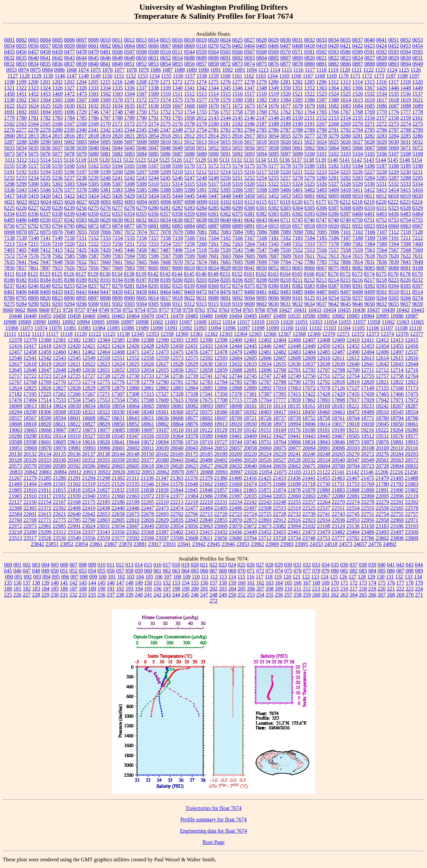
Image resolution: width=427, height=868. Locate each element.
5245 (165, 178)
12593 (221, 358)
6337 (45, 214)
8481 (262, 292)
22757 (412, 514)
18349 (147, 412)
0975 (35, 70)
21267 (15, 478)
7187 (346, 238)
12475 (177, 352)
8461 (153, 292)
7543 (238, 250)
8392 (370, 286)
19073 (89, 430)
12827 (59, 388)
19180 (309, 430)
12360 (182, 334)
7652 (81, 262)
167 (307, 583)
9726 (68, 310)
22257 (309, 502)
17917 (353, 400)
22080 (338, 496)
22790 (89, 520)
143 (83, 583)
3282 (370, 136)
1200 (33, 82)
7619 (382, 256)
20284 (397, 454)
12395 (191, 340)
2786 (274, 130)
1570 (117, 100)
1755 (201, 112)
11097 (243, 328)
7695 (238, 262)
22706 (191, 514)
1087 (167, 70)
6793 (45, 226)
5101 (322, 154)
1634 (117, 106)
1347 (250, 88)
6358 (177, 214)
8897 (93, 298)
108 (177, 577)
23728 (280, 538)
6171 (309, 202)
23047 (133, 526)
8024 (213, 268)
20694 (324, 466)
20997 (236, 472)
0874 (250, 64)
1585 (298, 100)
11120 (81, 334)
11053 (316, 322)
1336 (129, 88)
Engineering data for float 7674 (214, 831)
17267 (89, 394)
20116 (411, 448)
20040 (177, 448)
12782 (191, 382)
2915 (226, 136)
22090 (368, 496)
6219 (369, 202)
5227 (370, 172)
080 (335, 571)
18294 (15, 412)
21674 (250, 484)
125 (334, 577)
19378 (191, 436)
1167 (308, 76)
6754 (406, 220)
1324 (45, 88)
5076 (45, 154)
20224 (265, 454)
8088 (394, 268)
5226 (358, 172)
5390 (189, 190)
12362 (211, 334)
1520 (286, 94)
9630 (274, 304)
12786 (250, 382)
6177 (321, 202)
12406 (294, 340)
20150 (147, 454)
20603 (118, 466)
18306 (45, 412)
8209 (274, 280)
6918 (310, 226)
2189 (286, 124)
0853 (153, 64)
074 (279, 571)
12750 (309, 376)
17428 (324, 394)
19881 (397, 442)
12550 (103, 358)
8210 (286, 280)
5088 (189, 154)
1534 (382, 94)
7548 (274, 250)
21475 (368, 478)
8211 (297, 280)
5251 (238, 178)
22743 (338, 514)
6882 (165, 226)
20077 (294, 448)
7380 (346, 244)
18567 (30, 418)
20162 (162, 454)
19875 (368, 442)
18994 (294, 424)
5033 (9, 148)
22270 (338, 502)
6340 (81, 214)
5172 (213, 166)
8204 (213, 280)
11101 (301, 328)
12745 (250, 376)
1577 (201, 100)
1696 (69, 112)
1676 (274, 106)
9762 (212, 310)
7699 (262, 262)
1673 (250, 106)
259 (307, 595)
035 (335, 565)
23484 (353, 532)
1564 (45, 100)
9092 (238, 298)
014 (139, 565)
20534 (324, 460)
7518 (201, 250)
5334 (418, 184)
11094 (215, 328)
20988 (207, 472)
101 (112, 577)
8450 (117, 292)
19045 (382, 424)
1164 (272, 76)
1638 (153, 106)
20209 (236, 454)
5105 (370, 154)
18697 (221, 418)
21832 (118, 490)
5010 (165, 142)
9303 (129, 304)
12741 (206, 376)
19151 (265, 430)
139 (45, 583)
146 (111, 583)
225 (8, 595)
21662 (206, 484)
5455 (298, 196)
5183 (346, 166)
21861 (236, 490)
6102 (226, 202)
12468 (118, 352)
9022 (189, 298)
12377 (417, 334)
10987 (412, 316)
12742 (221, 376)
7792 (334, 262)
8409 (45, 292)
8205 (226, 280)
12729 (118, 376)
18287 (411, 406)
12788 (280, 382)
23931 (169, 544)
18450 (309, 412)
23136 (353, 526)
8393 (382, 286)
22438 (103, 508)
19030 (368, 424)
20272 (368, 454)
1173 (379, 76)
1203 (69, 82)
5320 (250, 184)
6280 (153, 208)
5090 (213, 154)
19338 (103, 436)
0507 (129, 52)
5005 (105, 142)
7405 (21, 250)
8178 (405, 274)
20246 (309, 454)
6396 (334, 214)
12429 (162, 346)
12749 (294, 376)
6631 (129, 220)
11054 (330, 322)
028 (270, 565)
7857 (21, 268)
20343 (74, 460)
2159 (406, 118)
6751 (370, 220)
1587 (322, 100)
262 (335, 595)
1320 (417, 82)
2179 (201, 124)
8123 (45, 274)
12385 (118, 340)
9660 (8, 310)
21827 (103, 490)
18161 (309, 406)
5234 (33, 178)
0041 (382, 40)
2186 (250, 124)
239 (129, 595)
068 (223, 571)
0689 (201, 58)
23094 (294, 526)
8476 (226, 292)
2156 (370, 118)
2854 (153, 136)
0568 (262, 52)
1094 (252, 70)
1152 (131, 76)
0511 (177, 52)
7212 (418, 238)
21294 (89, 478)
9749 (104, 310)
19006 (309, 424)
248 (213, 595)
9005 (141, 298)
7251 (129, 244)
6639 (213, 220)
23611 (206, 538)
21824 (89, 490)
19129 (221, 430)
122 (306, 577)
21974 (162, 496)
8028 (226, 268)
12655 (162, 370)
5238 (81, 178)
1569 (105, 100)
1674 (262, 106)
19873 (353, 442)
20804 (397, 466)
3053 (262, 136)
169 (326, 583)
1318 (405, 82)
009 (92, 565)
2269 (346, 124)
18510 (382, 412)
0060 (81, 46)
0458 (45, 52)
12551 (118, 358)
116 (250, 577)
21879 (309, 490)
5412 (370, 190)
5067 (370, 148)
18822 (74, 424)
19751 (265, 442)
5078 (69, 154)
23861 (96, 544)
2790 (322, 130)
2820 (117, 136)
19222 (382, 430)
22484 (206, 508)
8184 (45, 280)
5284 (370, 178)
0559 (201, 52)
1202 (57, 82)
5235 (45, 178)
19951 (16, 448)
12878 (103, 388)
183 (36, 589)
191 (111, 589)
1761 (274, 112)
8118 (21, 274)
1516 (238, 94)
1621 (418, 100)
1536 (406, 94)
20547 (353, 460)
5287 (394, 178)
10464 (133, 316)
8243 (21, 286)
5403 (322, 190)
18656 (162, 418)
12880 (133, 388)
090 (9, 577)
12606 (265, 358)
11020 (287, 322)
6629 (105, 220)
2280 (57, 130)
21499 (45, 484)
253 (251, 595)
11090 (157, 328)
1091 (216, 70)
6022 (22, 202)
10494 (236, 316)
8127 (81, 274)
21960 (118, 496)
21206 (382, 472)
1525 (346, 94)
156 (204, 583)
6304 (298, 208)
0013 (141, 40)
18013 (30, 406)
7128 (417, 232)
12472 (147, 352)
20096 (338, 448)
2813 (33, 136)
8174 (369, 274)
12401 (250, 340)
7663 (129, 262)
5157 (33, 166)
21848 (206, 490)
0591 (370, 52)
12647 (45, 370)
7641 (21, 262)
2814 (45, 136)
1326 (57, 88)
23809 (412, 538)
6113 (250, 202)
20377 (147, 460)
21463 (338, 478)
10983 (353, 316)
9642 (334, 304)
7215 (33, 244)
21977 (177, 496)
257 (288, 595)
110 (196, 577)
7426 (93, 250)
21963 (133, 496)
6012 (382, 196)
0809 (298, 58)
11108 (401, 328)
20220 (250, 454)
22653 (103, 514)
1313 (345, 82)
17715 (236, 400)
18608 (89, 418)
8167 (321, 274)
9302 (117, 304)
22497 (250, 508)
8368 (201, 286)
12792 (324, 382)
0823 (346, 58)
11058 (374, 322)
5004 (93, 142)
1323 (33, 88)
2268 (334, 124)
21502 (74, 484)
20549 (368, 460)
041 (391, 565)
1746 (93, 112)
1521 (298, 94)
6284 (201, 208)
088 (410, 571)
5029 (382, 142)
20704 (353, 466)
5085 (153, 154)
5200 (117, 172)
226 (17, 595)
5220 (286, 172)
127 (353, 577)
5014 (213, 142)
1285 (309, 82)
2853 (141, 136)
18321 (89, 412)
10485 (191, 316)
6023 (34, 202)
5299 (21, 184)
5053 (226, 148)
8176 (393, 274)
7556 (322, 250)
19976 (60, 448)
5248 (201, 178)
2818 (93, 136)
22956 (368, 520)
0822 (334, 58)
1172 (367, 76)
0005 (57, 40)
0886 (346, 64)
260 (316, 595)
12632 (236, 364)
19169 (280, 430)
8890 (69, 298)
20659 (280, 466)
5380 (93, 190)
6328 (406, 208)
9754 (140, 310)
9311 (177, 304)
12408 (324, 340)
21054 (266, 472)
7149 (57, 238)
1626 (57, 106)
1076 (107, 70)
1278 (249, 82)
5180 (310, 166)
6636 (177, 220)
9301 (105, 304)
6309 (358, 208)
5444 (177, 196)
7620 (394, 256)
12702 (309, 370)
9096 (274, 298)
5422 (69, 196)
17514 (45, 400)
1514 (213, 94)
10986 (397, 316)
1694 (45, 112)
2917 (250, 136)
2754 (201, 130)
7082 (214, 232)
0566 (238, 52)
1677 (286, 106)
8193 (105, 280)
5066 (358, 148)
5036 (45, 148)
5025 (334, 142)
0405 (262, 46)
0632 (9, 58)
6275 (93, 208)
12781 (177, 382)
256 (279, 595)
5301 (45, 184)
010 (101, 565)
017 (167, 565)
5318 (226, 184)
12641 (368, 364)
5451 (262, 196)
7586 (81, 256)
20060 (265, 448)
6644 (274, 220)
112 (214, 577)
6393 (310, 214)
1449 (418, 88)
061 (157, 571)
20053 (221, 448)
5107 (394, 154)
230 (55, 595)
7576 (33, 256)
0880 (310, 64)
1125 (404, 70)
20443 (177, 460)
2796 (382, 130)
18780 (382, 418)
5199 (105, 172)
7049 (70, 232)
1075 (95, 70)
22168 (74, 502)
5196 (69, 172)
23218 (15, 532)
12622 (89, 364)
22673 (133, 514)
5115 (57, 160)
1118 (321, 70)
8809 (33, 298)
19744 (236, 442)
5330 (370, 184)
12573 (177, 358)
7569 (418, 250)
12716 (412, 370)
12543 (59, 358)
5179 (298, 166)
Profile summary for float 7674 (213, 819)
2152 (322, 118)
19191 (324, 430)
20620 (177, 466)
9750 (116, 310)
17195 (30, 394)
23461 (294, 532)
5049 (177, 148)
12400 (236, 340)
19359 (162, 436)
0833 (21, 64)
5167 (153, 166)
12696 (265, 370)
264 (354, 595)
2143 (213, 118)
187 (73, 589)
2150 (298, 118)
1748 (117, 112)
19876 (382, 442)
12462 (89, 352)
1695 (57, 112)
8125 (57, 274)
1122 (368, 70)
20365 (133, 460)
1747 (105, 112)
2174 (153, 124)
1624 (33, 106)
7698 (250, 262)
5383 (117, 190)
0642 (57, 58)
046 (17, 571)
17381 (250, 394)
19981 (74, 448)
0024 (226, 40)
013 (129, 565)
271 (419, 595)
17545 (89, 400)
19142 (250, 430)
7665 (141, 262)
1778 (418, 112)
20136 (74, 454)
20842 (31, 472)
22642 (89, 514)
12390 (162, 340)
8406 (21, 292)
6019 (406, 196)
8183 (33, 280)
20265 (338, 454)
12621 (74, 364)
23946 (228, 544)
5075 (33, 154)
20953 (148, 472)
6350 (93, 214)
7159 (177, 238)
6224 (417, 202)
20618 (147, 466)
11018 (258, 322)
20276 (382, 454)
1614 (346, 100)
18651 (147, 418)
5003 (81, 142)
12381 (59, 340)
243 (167, 595)
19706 (177, 442)
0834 (33, 64)
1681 (322, 106)
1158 (202, 76)
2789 (310, 130)
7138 (9, 238)
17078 (324, 388)
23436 (236, 532)
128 (362, 577)
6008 (346, 196)
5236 (57, 178)
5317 (213, 184)
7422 (69, 250)
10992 (69, 322)
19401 (236, 436)
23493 (382, 532)
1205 (93, 82)
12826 (45, 388)
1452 (33, 94)
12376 (402, 334)
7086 (262, 232)
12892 (265, 388)
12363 (226, 334)
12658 (206, 370)
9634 (310, 304)
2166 (57, 124)
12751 (324, 376)
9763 (224, 310)
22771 (45, 520)
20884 (60, 472)
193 (129, 589)
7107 (382, 232)
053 (83, 571)
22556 (382, 508)
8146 (201, 274)
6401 (370, 214)
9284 (21, 304)
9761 (200, 310)
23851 (52, 544)
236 (101, 595)
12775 (103, 382)
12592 (206, 358)
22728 (280, 514)
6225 (9, 208)
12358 (167, 334)
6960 (394, 226)
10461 (103, 316)
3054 (274, 136)
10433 (315, 310)
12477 (206, 352)
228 (36, 595)
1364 (334, 88)
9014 (153, 298)
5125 (164, 160)
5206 (129, 172)
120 (287, 577)
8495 (334, 292)
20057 (236, 448)
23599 (177, 538)
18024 (60, 406)
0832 (9, 64)
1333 (93, 88)
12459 (45, 352)
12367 (285, 334)
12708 (338, 370)
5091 (226, 154)
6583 (81, 220)
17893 (324, 400)
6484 (418, 214)
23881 (140, 544)
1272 (177, 82)
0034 (334, 40)
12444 (236, 346)
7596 (153, 256)
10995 (98, 322)
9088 (213, 298)
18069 (162, 406)
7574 (21, 256)
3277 (310, 136)
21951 (103, 496)
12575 (191, 358)
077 (307, 571)
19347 (133, 436)
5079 (81, 154)
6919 (322, 226)
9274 (418, 298)
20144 (118, 454)
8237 (9, 286)
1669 (201, 106)
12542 (45, 358)
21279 (30, 478)
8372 (226, 286)
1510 (165, 94)
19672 (147, 442)
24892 (390, 544)
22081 (353, 496)
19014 (324, 424)
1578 (213, 100)
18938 (265, 424)
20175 (191, 454)
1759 (250, 112)
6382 (262, 214)
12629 (191, 364)
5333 (406, 184)
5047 (153, 148)
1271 (165, 82)
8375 (250, 286)
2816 (69, 136)
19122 (206, 430)
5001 (57, 142)
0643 (69, 58)
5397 (250, 190)
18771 (368, 418)
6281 (165, 208)
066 (204, 571)
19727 (221, 442)
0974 (23, 70)
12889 (250, 388)
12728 (103, 376)
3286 (418, 136)
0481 (105, 52)
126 (343, 577)
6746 (310, 220)
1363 (322, 88)
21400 (236, 478)
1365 (346, 88)
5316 (201, 184)
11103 (330, 328)
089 (419, 571)
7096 (334, 232)
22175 (89, 502)
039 (372, 565)
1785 (81, 118)
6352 (105, 214)
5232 (9, 178)
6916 (286, 226)
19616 (89, 442)
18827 (89, 424)
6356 (153, 214)
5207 (141, 172)
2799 (418, 130)
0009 (93, 40)
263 (344, 595)
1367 (370, 88)
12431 (191, 346)
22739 (309, 514)
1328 (81, 88)
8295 (153, 286)
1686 (382, 106)
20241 (294, 454)
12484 (309, 352)
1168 (320, 76)
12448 (294, 346)
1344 (213, 88)
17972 (412, 400)
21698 (294, 484)
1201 (45, 82)
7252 (141, 244)
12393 (177, 340)
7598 (177, 256)
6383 (274, 214)
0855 (177, 64)
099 (93, 577)
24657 (360, 544)
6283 (189, 208)
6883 (177, 226)
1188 (402, 76)
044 (419, 565)
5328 (346, 184)
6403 (382, 214)
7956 (93, 268)
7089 (286, 232)
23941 (184, 544)
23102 (309, 526)
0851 (129, 64)
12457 (15, 352)
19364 (177, 436)
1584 (286, 100)
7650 (69, 262)
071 (251, 571)
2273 (394, 124)
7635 (9, 262)
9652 (382, 304)
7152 (93, 238)
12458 (30, 352)
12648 (59, 370)
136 (17, 583)
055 (101, 571)
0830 (406, 58)
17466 (397, 394)
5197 (81, 172)
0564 (213, 52)
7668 (165, 262)
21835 (133, 490)
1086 (155, 70)
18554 (412, 412)
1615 (358, 100)
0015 (165, 40)
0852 (141, 64)
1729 (81, 112)
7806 (346, 262)
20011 (148, 448)
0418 (310, 46)
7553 (310, 250)
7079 (178, 232)
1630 (69, 106)
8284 (141, 286)
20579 (30, 466)
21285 (45, 478)
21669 (236, 484)
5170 (189, 166)
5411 (357, 190)
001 (17, 565)
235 (92, 595)
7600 (201, 256)
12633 (250, 364)
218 (363, 589)
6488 (33, 220)
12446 (265, 346)
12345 (138, 334)
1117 (310, 70)
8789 (9, 298)
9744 (92, 310)
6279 (141, 208)
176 (391, 583)
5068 (382, 148)
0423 (370, 46)
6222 (393, 202)
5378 (81, 190)
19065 (30, 430)
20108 (368, 448)
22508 (265, 508)
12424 (118, 346)
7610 (298, 256)
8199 (165, 280)
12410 (353, 340)
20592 (74, 466)
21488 (412, 478)
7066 (106, 232)
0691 (226, 58)
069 (232, 571)
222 (400, 589)
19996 (104, 448)
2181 (226, 124)
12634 (265, 364)
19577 (412, 436)
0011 (117, 40)
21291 (74, 478)
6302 (274, 208)
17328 (177, 394)
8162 (261, 274)
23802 (382, 538)
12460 (59, 352)
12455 (397, 346)
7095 (322, 232)
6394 (322, 214)
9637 (322, 304)
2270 (358, 124)
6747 (322, 220)
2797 (394, 130)
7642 (33, 262)
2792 (346, 130)
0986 (59, 70)
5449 (238, 196)
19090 (133, 430)
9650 (370, 304)
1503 (117, 94)
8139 (141, 274)
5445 (189, 196)
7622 (406, 256)
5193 (33, 172)
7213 (9, 244)
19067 (60, 430)
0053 (418, 40)
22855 (221, 520)
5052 (213, 148)
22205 (147, 502)
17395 (280, 394)
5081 (105, 154)
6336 (33, 214)
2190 (298, 124)
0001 (9, 40)
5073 (9, 154)
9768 (272, 310)
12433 (206, 346)
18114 (279, 406)
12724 (59, 376)
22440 (118, 508)
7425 (81, 250)
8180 (9, 280)
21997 (236, 496)
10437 (374, 310)
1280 (273, 82)
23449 (250, 532)
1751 (153, 112)
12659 (221, 370)
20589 (59, 466)
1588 (334, 100)
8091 (406, 268)
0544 (189, 52)
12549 (89, 358)
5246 (177, 178)
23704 (250, 538)
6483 (406, 214)
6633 (153, 220)
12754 (353, 376)
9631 (286, 304)
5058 (274, 148)
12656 (177, 370)
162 (260, 583)
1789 (129, 118)
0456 (21, 52)
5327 (334, 184)
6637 (189, 220)
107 (168, 577)
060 (148, 571)
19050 (397, 424)
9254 (334, 298)
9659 (418, 304)
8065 (298, 268)
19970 (45, 448)
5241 (117, 178)
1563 (33, 100)
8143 (165, 274)
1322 (21, 88)
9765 (248, 310)
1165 (284, 76)
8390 (346, 286)
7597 (165, 256)
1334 (105, 88)
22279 (382, 502)
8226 (406, 280)
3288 (21, 142)
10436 (359, 310)
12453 (368, 346)
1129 (36, 76)
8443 (81, 292)
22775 (59, 520)
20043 (191, 448)
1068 (71, 70)
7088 (274, 232)
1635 (129, 106)
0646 (105, 58)
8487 (322, 292)
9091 (226, 298)
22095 (382, 496)
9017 (165, 298)
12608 (294, 358)
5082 (117, 154)
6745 (298, 220)
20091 (324, 448)
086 (391, 571)
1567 (81, 100)
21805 (15, 490)
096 (65, 577)
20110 (397, 448)
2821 (129, 136)
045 (8, 571)
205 (242, 589)
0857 (201, 64)
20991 (222, 472)
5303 (69, 184)
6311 (381, 208)
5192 (21, 172)
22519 (294, 508)
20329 (30, 460)
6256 (81, 208)
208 (270, 589)
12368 (299, 334)
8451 (129, 292)
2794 (358, 130)
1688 (406, 106)
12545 (74, 358)
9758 (176, 310)
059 (139, 571)
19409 (250, 436)
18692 (206, 418)
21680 (280, 484)
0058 (57, 46)
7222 (93, 244)
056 (111, 571)
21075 (280, 472)
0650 (141, 58)
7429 (105, 250)
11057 (359, 322)
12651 (103, 370)
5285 (382, 178)
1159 (213, 76)
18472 (353, 412)
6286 (226, 208)
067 (213, 571)
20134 (45, 454)
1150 (107, 76)
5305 (93, 184)
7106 (370, 232)
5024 (322, 142)
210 (288, 589)
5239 (93, 178)
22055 (280, 496)
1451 (21, 94)
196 (157, 589)
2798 (406, 130)
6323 (394, 208)
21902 (412, 490)
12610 (324, 358)
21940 (89, 496)
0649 (129, 58)
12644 (412, 364)
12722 (30, 376)
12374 (387, 334)
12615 (397, 358)
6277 (117, 208)
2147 (262, 118)
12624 (118, 364)
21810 (30, 490)
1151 (119, 76)
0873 (238, 64)
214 (326, 589)
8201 (189, 280)
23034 (118, 526)
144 (92, 583)
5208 (153, 172)
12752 (338, 376)
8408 (33, 292)
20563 (397, 460)
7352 (298, 244)
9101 (298, 298)
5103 (346, 154)
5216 (250, 172)
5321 (262, 184)
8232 (418, 280)
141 (64, 583)
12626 (147, 364)
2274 (406, 124)
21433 (280, 478)
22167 (59, 502)
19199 (338, 430)
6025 (58, 202)
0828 (382, 58)
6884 (189, 226)
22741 (324, 514)
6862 (81, 226)
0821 (322, 58)
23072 (250, 526)
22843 (191, 520)
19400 (221, 436)
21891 (382, 490)
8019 (201, 268)
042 (400, 565)
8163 (273, 274)
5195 (57, 172)
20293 (412, 454)
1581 (250, 100)
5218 (274, 172)
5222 (310, 172)
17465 (382, 394)
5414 (394, 190)
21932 (59, 496)
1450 (9, 94)
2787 (286, 130)
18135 (294, 406)
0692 (238, 58)
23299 (45, 532)
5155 (9, 166)
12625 (133, 364)
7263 (238, 244)
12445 (250, 346)
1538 (9, 100)
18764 (353, 418)
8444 (93, 292)
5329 (358, 184)
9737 (80, 310)
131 (390, 577)
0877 (286, 64)
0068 (177, 46)
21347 (162, 478)
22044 (265, 496)
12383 (89, 340)
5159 (57, 166)
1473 (81, 94)
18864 (177, 424)
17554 (118, 400)
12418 (45, 346)
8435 (69, 292)
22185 (103, 502)
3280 (346, 136)
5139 (321, 160)
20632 (236, 466)
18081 (177, 406)
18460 (324, 412)
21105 (295, 472)
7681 (213, 262)
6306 (322, 208)
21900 (397, 490)
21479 (382, 478)
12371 (343, 334)
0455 (9, 52)
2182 (238, 124)
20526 (265, 460)
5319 (238, 184)
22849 (206, 520)
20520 (250, 460)
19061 (412, 424)
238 (120, 595)
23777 (338, 538)
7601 (213, 256)
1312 (333, 82)
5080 (93, 154)
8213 (322, 280)
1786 (93, 118)
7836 (382, 262)
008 (83, 565)
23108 (324, 526)
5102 (334, 154)
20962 (163, 472)
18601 (74, 418)
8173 (357, 274)
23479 (324, 532)
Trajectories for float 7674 (213, 808)
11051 (301, 322)
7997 (141, 268)
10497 (265, 316)
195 (148, 589)
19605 (59, 442)
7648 (57, 262)
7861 (33, 268)
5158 (45, 166)
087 (400, 571)
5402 (310, 190)
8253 (69, 286)
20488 (206, 460)
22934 (324, 520)
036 (344, 565)
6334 (9, 214)
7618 (370, 256)
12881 (147, 388)
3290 (45, 142)
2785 (262, 130)
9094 (250, 298)
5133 (249, 160)
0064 (129, 46)
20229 (280, 454)
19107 (162, 430)
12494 (368, 352)
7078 (166, 232)
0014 (153, 40)
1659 (165, 106)
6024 (46, 202)
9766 (260, 310)
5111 (10, 160)
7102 (358, 232)
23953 (243, 544)
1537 (418, 94)
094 (46, 577)
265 (363, 595)
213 (316, 589)
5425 (105, 196)
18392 (250, 412)
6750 (358, 220)
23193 (412, 526)
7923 (57, 268)
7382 (358, 244)
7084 (238, 232)
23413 (191, 532)
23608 (191, 538)
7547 (262, 250)
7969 (117, 268)
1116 (298, 70)
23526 (45, 538)
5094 (262, 154)
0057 (45, 46)
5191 (9, 172)
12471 (133, 352)
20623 (191, 466)
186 (64, 589)
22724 (250, 514)
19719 (206, 442)
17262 (59, 394)
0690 (213, 58)
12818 (338, 382)
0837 (69, 64)
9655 (394, 304)
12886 (221, 388)
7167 (250, 238)
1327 (69, 88)
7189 (370, 238)
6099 (202, 202)
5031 (406, 142)
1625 (45, 106)
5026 (346, 142)
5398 (262, 190)
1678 (298, 106)
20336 (59, 460)
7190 (382, 238)
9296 (81, 304)
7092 (310, 232)
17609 (162, 400)
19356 (147, 436)
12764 (412, 376)
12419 (59, 346)
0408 (298, 46)
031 (298, 565)
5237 (69, 178)
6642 (250, 220)
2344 (129, 130)
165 (288, 583)
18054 (118, 406)
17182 (15, 394)
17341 (206, 394)
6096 (166, 202)
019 (185, 565)
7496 (177, 250)
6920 (334, 226)
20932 (133, 472)
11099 (272, 328)
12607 (280, 358)
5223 (322, 172)
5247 (189, 178)
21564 (162, 484)
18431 (294, 412)
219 (372, 589)
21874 (280, 490)
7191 (394, 238)
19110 (177, 430)
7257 (177, 244)
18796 (412, 418)
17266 (74, 394)
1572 (141, 100)
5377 (69, 190)
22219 (206, 502)
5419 (33, 196)
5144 (381, 160)
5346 (45, 190)
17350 (221, 394)
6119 (285, 202)
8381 (286, 286)
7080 (190, 232)
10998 (142, 322)
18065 (148, 406)
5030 (394, 142)
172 (354, 583)
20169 (177, 454)
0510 (165, 52)
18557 (15, 418)
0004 (45, 40)
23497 (397, 532)
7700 (274, 262)
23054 (177, 526)
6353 (117, 214)
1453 (45, 94)
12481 (265, 352)
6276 (105, 208)
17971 (397, 400)
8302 (165, 286)
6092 (118, 202)
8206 (238, 280)
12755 (368, 376)
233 (83, 595)
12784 (221, 382)
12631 (221, 364)
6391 (286, 214)
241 (148, 595)
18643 (133, 418)
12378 (15, 340)
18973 (280, 424)
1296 (321, 82)
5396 (238, 190)
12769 (45, 382)
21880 (324, 490)
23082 (280, 526)
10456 (59, 316)
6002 (322, 196)
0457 (33, 52)
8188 (69, 280)
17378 (236, 394)
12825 (30, 388)
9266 (406, 298)
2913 (201, 136)
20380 (162, 460)
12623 (103, 364)
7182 (286, 238)
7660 (105, 262)
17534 (74, 400)
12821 (382, 382)
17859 (294, 400)
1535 (394, 94)
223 (410, 589)
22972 (15, 526)
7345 (274, 244)
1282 (297, 82)
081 (344, 571)
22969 (397, 520)
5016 (238, 142)
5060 (286, 148)
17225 (45, 394)
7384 (370, 244)
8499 (370, 292)
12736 (177, 376)
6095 (154, 202)
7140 (33, 238)
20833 (16, 472)
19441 (294, 436)
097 (74, 577)
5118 (81, 160)
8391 (358, 286)
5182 (334, 166)
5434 (153, 196)
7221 (81, 244)
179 (419, 583)
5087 (177, 154)
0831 (418, 58)
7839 (394, 262)
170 (335, 583)
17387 (265, 394)
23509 (412, 532)
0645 (93, 58)
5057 (262, 148)
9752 (128, 310)
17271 (103, 394)
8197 (141, 280)
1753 (177, 112)
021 (204, 565)
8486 (310, 292)
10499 (280, 316)
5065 (346, 148)
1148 (84, 76)
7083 (226, 232)
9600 (250, 304)
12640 (353, 364)
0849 (117, 64)
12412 (382, 340)
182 (27, 589)
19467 (338, 436)
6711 (285, 220)
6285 (213, 208)
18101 (251, 406)
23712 (265, 538)
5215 (238, 172)
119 (278, 577)
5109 (418, 154)
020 (195, 565)
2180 (213, 124)
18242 (382, 406)
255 (270, 595)
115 (241, 577)
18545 (397, 412)
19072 (74, 430)
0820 (310, 58)
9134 (322, 298)
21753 (353, 484)
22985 (59, 526)
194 (139, 589)
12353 (152, 334)
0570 (286, 52)
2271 (370, 124)
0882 (334, 64)
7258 (189, 244)
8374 (238, 286)
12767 (15, 382)
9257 (358, 298)
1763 (298, 112)
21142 (352, 472)
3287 (9, 142)
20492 (221, 460)
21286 (59, 478)
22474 (177, 508)
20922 (104, 472)
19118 (191, 430)
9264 (382, 298)
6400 (358, 214)
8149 (213, 274)
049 (45, 571)
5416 (418, 190)
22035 (250, 496)
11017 (243, 322)
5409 (334, 190)
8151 (225, 274)
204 (232, 589)
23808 (397, 538)
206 (251, 589)
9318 (226, 304)
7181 (274, 238)
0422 (358, 46)
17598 (147, 400)
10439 (388, 310)
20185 (206, 454)
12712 (382, 370)
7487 (165, 250)
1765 (322, 112)
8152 (237, 274)
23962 (258, 544)
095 (56, 577)
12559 (162, 358)
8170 (333, 274)
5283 (358, 178)
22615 (45, 514)
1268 (141, 82)
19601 (45, 442)
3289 (33, 142)
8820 (45, 298)
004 (45, 565)
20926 (119, 472)
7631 (418, 256)
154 (185, 583)
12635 (280, 364)
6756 (9, 226)
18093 (206, 406)
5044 (117, 148)
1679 (310, 106)
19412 (265, 436)
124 (325, 577)
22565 (397, 508)
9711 (56, 310)
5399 (274, 190)
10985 (382, 316)
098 (84, 577)
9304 (141, 304)
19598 (30, 442)
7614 (346, 256)
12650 (89, 370)
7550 (286, 250)
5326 (322, 184)
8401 (9, 292)
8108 (418, 268)
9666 (32, 310)
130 (381, 577)
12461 (74, 352)
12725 (74, 376)
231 (64, 595)
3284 (394, 136)
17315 (147, 394)
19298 (30, 436)
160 (242, 583)
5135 (273, 160)
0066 (153, 46)
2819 (105, 136)
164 (279, 583)
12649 (74, 370)
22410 (89, 508)
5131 (225, 160)
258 (298, 595)
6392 (298, 214)
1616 (370, 100)
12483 (294, 352)
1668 (189, 106)
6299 (238, 208)
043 (410, 565)
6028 (94, 202)
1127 (13, 76)
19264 (397, 430)
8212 (310, 280)
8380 (274, 286)
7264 (250, 244)
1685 (370, 106)
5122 (128, 160)
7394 (394, 244)
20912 (75, 472)
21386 (221, 478)
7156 (141, 238)
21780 (382, 484)
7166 (238, 238)
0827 (370, 58)
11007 (185, 322)
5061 (298, 148)
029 (279, 565)
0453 (406, 46)
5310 (153, 184)
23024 (89, 526)
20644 (265, 466)
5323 (286, 184)
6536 (45, 220)
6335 (21, 214)
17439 (368, 394)
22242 (250, 502)
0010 (105, 40)
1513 (201, 94)
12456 (412, 346)
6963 (406, 226)
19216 (367, 430)
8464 (165, 292)
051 (64, 571)
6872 (93, 226)
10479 (177, 316)
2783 (238, 130)
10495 (250, 316)
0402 (238, 46)
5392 (213, 190)
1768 (358, 112)
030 (288, 565)
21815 (59, 490)
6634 (165, 220)
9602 (262, 304)
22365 (30, 508)
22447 (147, 508)
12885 (206, 388)
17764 (265, 400)
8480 (250, 292)
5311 (165, 184)
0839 (81, 64)
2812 (21, 136)
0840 (93, 64)
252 (242, 595)
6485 (9, 220)
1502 (105, 94)
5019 (274, 142)
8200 (177, 280)
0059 (69, 46)
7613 (334, 256)
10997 (127, 322)
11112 (24, 334)
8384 (322, 286)
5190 (418, 166)
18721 (250, 418)
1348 (262, 88)
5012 (189, 142)
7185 (322, 238)
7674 (201, 262)
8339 (189, 286)
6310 (370, 208)
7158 (165, 238)
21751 (338, 484)
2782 (226, 130)
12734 (162, 376)
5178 (286, 166)
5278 (298, 178)
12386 (133, 340)
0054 (9, 46)
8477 (238, 292)
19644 (133, 442)
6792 (33, 226)
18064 (133, 406)
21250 (411, 472)
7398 (406, 244)
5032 (418, 142)
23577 (118, 538)
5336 (9, 190)
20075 (280, 448)
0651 (153, 58)
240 (139, 595)
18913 (221, 424)
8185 (57, 280)
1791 (153, 118)
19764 (280, 442)
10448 (15, 316)
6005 (334, 196)
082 (354, 571)
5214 (226, 172)
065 (195, 571)
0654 (177, 58)
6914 (262, 226)
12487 (338, 352)
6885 (201, 226)
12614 (382, 358)
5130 (212, 160)
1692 (21, 112)
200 (195, 589)
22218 (191, 502)
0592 (382, 52)
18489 (368, 412)
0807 (286, 58)
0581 (310, 52)
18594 (59, 418)
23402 (177, 532)
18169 (323, 406)
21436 (294, 478)
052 (73, 571)
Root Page (213, 842)
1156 (178, 76)
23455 (280, 532)
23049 (147, 526)
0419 (322, 46)
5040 (93, 148)
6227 (33, 208)
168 (316, 583)
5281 (334, 178)
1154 (154, 76)
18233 (367, 406)
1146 (60, 76)
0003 (33, 40)
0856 (189, 64)
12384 (103, 340)
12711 (367, 370)
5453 (286, 196)
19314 (59, 436)
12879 (118, 388)
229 (45, 595)
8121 (33, 274)
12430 (177, 346)
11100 (287, 328)
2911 (177, 136)
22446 (133, 508)
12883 (177, 388)
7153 (105, 238)
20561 (382, 460)
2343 (117, 130)
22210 (162, 502)
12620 (59, 364)
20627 (206, 466)
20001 (118, 448)
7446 (129, 250)
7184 (310, 238)
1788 (117, 118)
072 (260, 571)
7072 (130, 232)
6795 (69, 226)
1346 (238, 88)
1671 (226, 106)
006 (64, 565)
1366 (358, 88)
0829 (394, 58)
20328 (15, 460)
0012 (129, 40)
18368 (177, 412)
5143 (369, 160)
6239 (69, 208)
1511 (177, 94)
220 (382, 589)
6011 (369, 196)
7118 (405, 232)
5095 (274, 154)
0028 (262, 40)
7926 (69, 268)
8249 (45, 286)
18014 (45, 406)
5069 (394, 148)
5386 (153, 190)
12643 (397, 364)
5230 (406, 172)
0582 (322, 52)
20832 (412, 466)
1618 (394, 100)
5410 (346, 190)
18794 (397, 418)
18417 (280, 412)
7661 (117, 262)
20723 (368, 466)
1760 (262, 112)
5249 (213, 178)
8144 (177, 274)
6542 (69, 220)
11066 (12, 328)
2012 (201, 118)
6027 (82, 202)
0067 (165, 46)
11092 (186, 328)
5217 (262, 172)
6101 (214, 202)
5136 (285, 160)
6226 (21, 208)
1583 (274, 100)
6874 (117, 226)
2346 (153, 130)
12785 (236, 382)
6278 (129, 208)
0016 (177, 40)
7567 (394, 250)
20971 (192, 472)
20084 (309, 448)
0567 (250, 52)
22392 (59, 508)
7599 (189, 256)
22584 (15, 514)
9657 (406, 304)
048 (36, 571)
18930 (250, 424)
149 (139, 583)
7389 (382, 244)
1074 (83, 70)
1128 (25, 76)
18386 (221, 412)
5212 (201, 172)
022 (213, 565)
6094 (142, 202)
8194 (117, 280)
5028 (370, 142)
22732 (294, 514)
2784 (250, 130)
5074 (21, 154)
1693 (33, 112)
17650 (191, 400)
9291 (45, 304)
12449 (309, 346)
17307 (118, 394)
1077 (119, 70)
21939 (74, 496)
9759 (188, 310)
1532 (370, 94)
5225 (346, 172)
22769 (30, 520)
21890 (368, 490)
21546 (147, 484)
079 (326, 571)
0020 (213, 40)
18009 (16, 406)
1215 (105, 82)
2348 (177, 130)
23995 (302, 544)
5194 (45, 172)
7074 (142, 232)
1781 (33, 118)
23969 (272, 544)
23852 (67, 544)
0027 (250, 40)
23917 (155, 544)
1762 (286, 112)
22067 (324, 496)
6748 (334, 220)
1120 (345, 70)
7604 (238, 256)
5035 (33, 148)
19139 (236, 430)
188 (83, 589)
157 (213, 583)
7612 (322, 256)
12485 (324, 352)
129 (371, 577)
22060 (294, 496)
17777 (280, 400)
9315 (213, 304)
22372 (45, 508)
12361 (196, 334)
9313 (201, 304)
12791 (309, 382)
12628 (177, 364)
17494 (30, 400)
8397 (418, 286)
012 (120, 565)
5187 (382, 166)
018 (176, 565)
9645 (346, 304)
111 (205, 577)
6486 (21, 220)
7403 (9, 250)
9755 (152, 310)
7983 (129, 268)
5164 (117, 166)
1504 (129, 94)
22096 (397, 496)
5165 (129, 166)
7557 (334, 250)
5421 (57, 196)
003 (36, 565)
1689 (418, 106)
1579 (226, 100)
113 (223, 577)
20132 (30, 454)
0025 (238, 40)
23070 (236, 526)
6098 (190, 202)
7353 (310, 244)
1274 (201, 82)
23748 (309, 538)
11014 (229, 322)
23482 (338, 532)
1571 (129, 100)
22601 (30, 514)
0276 (226, 46)
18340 (133, 412)
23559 (103, 538)
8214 (334, 280)
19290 (15, 436)
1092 (228, 70)
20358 (118, 460)
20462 (191, 460)
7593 (117, 256)
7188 (358, 238)
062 (167, 571)
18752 (309, 418)
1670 (213, 106)
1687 (394, 106)
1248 (129, 82)
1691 (9, 112)
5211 (189, 172)
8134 (117, 274)
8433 (57, 292)
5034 (21, 148)
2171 (117, 124)
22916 (294, 520)
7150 (69, 238)
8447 (105, 292)
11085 (113, 328)
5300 (33, 184)
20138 (103, 454)
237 (111, 595)
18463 (338, 412)
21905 (15, 496)
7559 (358, 250)
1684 (358, 106)
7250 (117, 244)
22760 (15, 520)
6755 (418, 220)
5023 (310, 142)
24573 (346, 544)
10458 (74, 316)
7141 (45, 238)
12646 (30, 370)
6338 (57, 214)
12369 (314, 334)
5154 (417, 160)
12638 (324, 364)
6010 (358, 196)
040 (382, 565)
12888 (236, 388)
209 (279, 589)
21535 (133, 484)
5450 (250, 196)
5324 (298, 184)
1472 (69, 94)
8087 (382, 268)
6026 (70, 202)
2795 (370, 130)
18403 (265, 412)
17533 (59, 400)
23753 (324, 538)
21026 (251, 472)
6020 (418, 196)
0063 (117, 46)
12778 (133, 382)
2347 (165, 130)
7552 (298, 250)
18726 (265, 418)
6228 (45, 208)
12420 (74, 346)
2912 (189, 136)
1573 (153, 100)
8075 (334, 268)
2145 (238, 118)
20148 (133, 454)
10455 (45, 316)
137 (27, 583)
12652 (118, 370)
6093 (130, 202)
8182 (21, 280)
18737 (280, 418)
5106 (382, 154)
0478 (81, 52)
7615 (358, 256)
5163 (105, 166)
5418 (21, 196)
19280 (411, 430)
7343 (262, 244)
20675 (309, 466)
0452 (394, 46)
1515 (226, 94)
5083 (129, 154)
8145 (189, 274)
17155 (382, 388)
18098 (236, 406)
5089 (201, 154)
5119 (93, 160)
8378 (262, 286)
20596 (89, 466)
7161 (201, 238)
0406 (274, 46)
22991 (74, 526)
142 (73, 583)
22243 (265, 502)
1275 (213, 82)
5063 (322, 148)
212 (307, 589)
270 (410, 595)
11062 (388, 322)
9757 (164, 310)
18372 (191, 412)
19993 (89, 448)
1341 (189, 88)
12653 (133, 370)
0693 (250, 58)
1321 (9, 88)
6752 (382, 220)
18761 (338, 418)
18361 (162, 412)
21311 (133, 478)
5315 (189, 184)
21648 (191, 484)
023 (223, 565)
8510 (394, 292)
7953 (81, 268)
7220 (69, 244)
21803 (412, 484)
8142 (153, 274)
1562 (21, 100)
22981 (45, 526)
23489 (368, 532)
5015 (226, 142)
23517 (30, 538)
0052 (406, 40)
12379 (30, 340)
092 (28, 577)
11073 (26, 328)
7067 (118, 232)
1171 (355, 76)
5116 (69, 160)
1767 (346, 112)
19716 (191, 442)
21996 (221, 496)
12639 (338, 364)
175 (382, 583)
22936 (338, 520)
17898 (338, 400)
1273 (189, 82)
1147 (72, 76)
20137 (89, 454)
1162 (249, 76)
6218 (357, 202)
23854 (81, 544)
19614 (74, 442)
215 (335, 589)
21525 (103, 484)
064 (185, 571)
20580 (45, 466)
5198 (93, 172)
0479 (93, 52)
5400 (286, 190)
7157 (153, 238)
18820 (45, 424)
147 (120, 583)
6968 (10, 232)
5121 (116, 160)
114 (232, 577)
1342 (201, 88)
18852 (133, 424)
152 (167, 583)
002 (27, 565)
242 (157, 595)
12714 (397, 370)
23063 (206, 526)
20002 (133, 448)
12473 (162, 352)
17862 (309, 400)
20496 (236, 460)
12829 (89, 388)
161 (251, 583)
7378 (334, 244)
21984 (191, 496)
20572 (412, 460)
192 (120, 589)
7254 (165, 244)
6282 (177, 208)
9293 (57, 304)
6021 (10, 202)
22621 (59, 514)
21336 (147, 478)
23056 (191, 526)
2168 (81, 124)
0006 (69, 40)
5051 (201, 148)
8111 (10, 274)
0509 (153, 52)
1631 (81, 106)
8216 (358, 280)
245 (185, 595)
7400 (418, 244)
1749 (129, 112)
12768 (30, 382)
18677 (191, 418)
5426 (117, 196)
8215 (346, 280)
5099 (298, 154)
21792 (397, 484)
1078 (131, 70)
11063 (403, 322)
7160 (189, 238)
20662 (294, 466)
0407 (286, 46)
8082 (358, 268)
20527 (280, 460)
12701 (294, 370)
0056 (33, 46)
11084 (99, 328)
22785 (74, 520)
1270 (153, 82)
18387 (236, 412)
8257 (93, 286)
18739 (294, 418)
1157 (190, 76)
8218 (382, 280)
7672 (189, 262)
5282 (346, 178)
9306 (165, 304)
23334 (74, 532)
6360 (201, 214)
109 (186, 577)
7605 (250, 256)
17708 (221, 400)
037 (354, 565)
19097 (148, 430)
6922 (358, 226)
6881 (153, 226)
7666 (153, 262)
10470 (147, 316)
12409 (338, 340)
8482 (274, 292)
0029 (274, 40)
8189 (81, 280)
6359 (189, 214)
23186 (397, 526)
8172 (345, 274)
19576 (397, 436)
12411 (367, 340)
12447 (280, 346)
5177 (274, 166)
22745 (353, 514)
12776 (118, 382)
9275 (9, 304)
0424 (382, 46)
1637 (141, 106)
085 (382, 571)
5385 (141, 190)
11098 (258, 328)
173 (363, 583)
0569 (274, 52)
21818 (74, 490)
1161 (237, 76)
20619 (162, 466)
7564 (382, 250)
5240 (105, 178)
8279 (117, 286)
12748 (280, 376)
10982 (338, 316)
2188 (274, 124)
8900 (129, 298)
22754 (382, 514)
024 (232, 565)
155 (195, 583)
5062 (310, 148)
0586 (346, 52)
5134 (261, 160)
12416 (15, 346)
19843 (324, 442)
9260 (370, 298)
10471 (162, 316)
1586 (310, 100)
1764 (310, 112)
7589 (105, 256)
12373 (373, 334)
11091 (171, 328)
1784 (69, 118)
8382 (298, 286)
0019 (201, 40)
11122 (95, 334)
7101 (346, 232)
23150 (368, 526)
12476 (191, 352)
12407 (309, 340)
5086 (165, 154)
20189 (221, 454)
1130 (48, 76)
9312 (189, 304)
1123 (380, 70)
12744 (236, 376)
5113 (34, 160)
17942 (382, 400)
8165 (297, 274)
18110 (265, 406)
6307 (334, 208)
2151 (310, 118)
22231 (221, 502)
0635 (21, 58)
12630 (206, 364)
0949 (418, 64)
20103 (353, 448)
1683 (346, 106)
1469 (57, 94)
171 (344, 583)
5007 (129, 142)
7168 (262, 238)
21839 (162, 490)
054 (92, 571)
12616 (412, 358)
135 (8, 583)
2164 (33, 124)
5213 (213, 172)
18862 (162, 424)
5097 (286, 154)
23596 (147, 538)
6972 (34, 232)
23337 (89, 532)
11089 (142, 328)
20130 (15, 454)
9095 (262, 298)
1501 (93, 94)
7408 (33, 250)
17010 (280, 388)
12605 (250, 358)
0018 (189, 40)
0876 (274, 64)
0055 (21, 46)
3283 (382, 136)
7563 (370, 250)
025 (242, 565)
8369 (213, 286)
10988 (10, 322)
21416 (250, 478)
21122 (323, 472)
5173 (226, 166)
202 (213, 589)
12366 (270, 334)
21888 (353, 490)
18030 (74, 406)
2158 (394, 118)
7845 (406, 262)
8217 (370, 280)
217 (354, 589)
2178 (189, 124)
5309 (141, 184)
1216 (117, 82)
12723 (45, 376)
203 (223, 589)
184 (45, 589)
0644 (81, 58)
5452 (274, 196)
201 (204, 589)
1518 (262, 94)
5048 (165, 148)
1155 (166, 76)
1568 (93, 100)
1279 (261, 82)
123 (315, 577)
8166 (309, 274)
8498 (358, 292)
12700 (280, 370)
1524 (334, 94)
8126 (69, 274)
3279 (334, 136)
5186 (370, 166)
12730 (133, 376)
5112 (22, 160)
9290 (33, 304)
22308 (15, 508)
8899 (117, 298)
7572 (9, 256)
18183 (338, 406)
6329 (418, 208)
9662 (20, 310)
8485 (298, 292)
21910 (30, 496)
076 (298, 571)
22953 (353, 520)
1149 (95, 76)
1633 (105, 106)
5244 (153, 178)
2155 (358, 118)
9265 (394, 298)
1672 (238, 106)
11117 (52, 334)
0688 (189, 58)
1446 (394, 88)
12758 (397, 376)
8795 (21, 298)
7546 (250, 250)
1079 (143, 70)
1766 (334, 112)
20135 (59, 454)
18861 (147, 424)
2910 (165, 136)
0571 (298, 52)
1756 (213, 112)
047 (27, 571)
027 (260, 565)
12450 (324, 346)
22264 (324, 502)
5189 (406, 166)
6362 (226, 214)
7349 (286, 244)
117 (260, 577)
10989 (25, 322)
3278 (322, 136)
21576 (177, 484)
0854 (165, 64)
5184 (358, 166)
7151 (81, 238)
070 (242, 571)
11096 (229, 328)
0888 (370, 64)
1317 (393, 82)
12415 (412, 340)
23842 (37, 544)
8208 (262, 280)
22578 (412, 508)
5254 (262, 178)
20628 (221, 466)
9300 (93, 304)
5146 (405, 160)
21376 (191, 478)
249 (223, 595)
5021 (298, 142)
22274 (353, 502)
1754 (189, 112)
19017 (338, 424)
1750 (141, 112)
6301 (262, 208)
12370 (329, 334)
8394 (394, 286)
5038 (69, 148)
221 (391, 589)
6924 (382, 226)
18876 (191, 424)
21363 (177, 478)
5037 (57, 148)
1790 (141, 118)
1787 (105, 118)
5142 (357, 160)
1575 (177, 100)
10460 (89, 316)
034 (326, 565)
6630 (117, 220)
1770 (382, 112)
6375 (238, 214)
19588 (15, 442)
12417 (30, 346)
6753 (394, 220)
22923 (309, 520)
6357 (165, 214)
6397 (346, 214)
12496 (382, 352)
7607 (274, 256)
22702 (177, 514)
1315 (369, 82)
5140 (333, 160)
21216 (396, 472)
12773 (74, 382)
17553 (103, 400)
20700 (338, 466)
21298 (103, 478)
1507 (141, 94)
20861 (45, 472)
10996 (113, 322)
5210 (177, 172)
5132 (237, 160)
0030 (286, 40)
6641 (238, 220)
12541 (30, 358)
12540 (15, 358)
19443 (309, 436)
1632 (93, 106)
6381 (250, 214)
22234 (236, 502)
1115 (287, 70)
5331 (382, 184)
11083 (84, 328)
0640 (33, 58)
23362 (133, 532)
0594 (406, 52)
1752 (165, 112)
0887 (358, 64)
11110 (415, 328)
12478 (221, 352)
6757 (21, 226)
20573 (15, 466)
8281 (129, 286)
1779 (9, 118)
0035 (346, 40)
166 (298, 583)
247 (204, 595)
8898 (105, 298)
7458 (141, 250)
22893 (265, 520)
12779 (147, 382)
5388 (165, 190)
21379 (206, 478)
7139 (21, 238)
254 (260, 595)
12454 (382, 346)
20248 (324, 454)
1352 (310, 88)
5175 (250, 166)
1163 (261, 76)
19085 (118, 430)
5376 (57, 190)
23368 (147, 532)
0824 (358, 58)
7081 (202, 232)
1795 (177, 118)
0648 (117, 58)
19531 (382, 436)
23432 (221, 532)
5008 (141, 142)
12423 (103, 346)
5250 (226, 178)
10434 (330, 310)
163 (270, 583)
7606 (262, 256)
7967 (105, 268)
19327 (89, 436)
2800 (9, 136)
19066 (45, 430)
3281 (358, 136)
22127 (15, 502)
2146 (250, 118)
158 (223, 583)
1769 (370, 112)
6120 (297, 202)
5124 (152, 160)
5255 (274, 178)
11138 (123, 334)
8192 (93, 280)
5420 (45, 196)
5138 (309, 160)
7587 (93, 256)
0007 (81, 40)
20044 (206, 448)
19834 (309, 442)
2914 (213, 136)
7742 (298, 262)
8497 (346, 292)
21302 (118, 478)
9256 (346, 298)
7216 (45, 244)
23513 (15, 538)
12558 (147, 358)
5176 (262, 166)
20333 (45, 460)
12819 (353, 382)
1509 (153, 94)
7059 (94, 232)
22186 (118, 502)
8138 (129, 274)
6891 (250, 226)
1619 (406, 100)
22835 (177, 520)
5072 (418, 148)
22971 (412, 520)
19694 (162, 442)
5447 (213, 196)
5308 (129, 184)
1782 (45, 118)
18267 (397, 406)
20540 (338, 460)
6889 (238, 226)
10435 (344, 310)
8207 (250, 280)
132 (399, 577)
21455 (324, 478)
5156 (21, 166)
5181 (322, 166)
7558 (346, 250)
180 (8, 589)
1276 (225, 82)
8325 (177, 286)
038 (363, 565)
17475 (412, 394)
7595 (141, 256)
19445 (324, 436)
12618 (30, 364)
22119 (411, 496)
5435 (165, 196)
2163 (21, 124)
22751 (368, 514)
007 (73, 565)
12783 (206, 382)
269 (400, 595)
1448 (406, 88)
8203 (201, 280)
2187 (262, 124)
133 (409, 577)
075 (288, 571)
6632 (141, 220)
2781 (213, 130)
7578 (45, 256)
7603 (226, 256)
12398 (221, 340)
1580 (238, 100)
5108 (406, 154)
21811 (45, 490)
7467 (153, 250)
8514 (418, 292)
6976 (58, 232)
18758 (324, 418)
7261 (213, 244)
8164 (285, 274)
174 (372, 583)
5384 (129, 190)
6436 (394, 214)
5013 (201, 142)
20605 (133, 466)
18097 (221, 406)
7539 (226, 250)
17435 (353, 394)
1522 (310, 94)
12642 (382, 364)
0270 (213, 46)
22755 (397, 514)
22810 (133, 520)
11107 (387, 328)
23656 (221, 538)
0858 (213, 64)
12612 (353, 358)
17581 (133, 400)
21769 (368, 484)
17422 (309, 394)
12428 (147, 346)
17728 (250, 400)
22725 (265, 514)
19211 (353, 430)
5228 (382, 172)
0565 (226, 52)
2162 (9, 124)
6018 (394, 196)
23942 (199, 544)
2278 (33, 130)
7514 (189, 250)
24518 (331, 544)
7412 (45, 250)
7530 (213, 250)
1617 (382, 100)
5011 (177, 142)
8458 (141, 292)
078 (316, 571)
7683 (226, 262)
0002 (21, 40)
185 (55, 589)
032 (307, 565)
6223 (405, 202)
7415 (57, 250)
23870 (125, 544)
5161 (81, 166)
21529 (118, 484)
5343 (21, 190)
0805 (274, 58)
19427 (280, 436)
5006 (117, 142)
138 (36, 583)
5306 (105, 184)
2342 (105, 130)
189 (92, 589)
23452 (265, 532)
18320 (74, 412)
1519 (274, 94)
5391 (201, 190)
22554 (353, 508)
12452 (353, 346)
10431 (300, 310)
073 (270, 571)
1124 (392, 70)
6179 (333, 202)
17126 (338, 388)
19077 (104, 430)
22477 (191, 508)
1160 (225, 76)
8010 (189, 268)
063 (176, 571)
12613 (368, 358)
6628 (93, 220)
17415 (294, 394)
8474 (213, 292)
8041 (250, 268)
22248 (280, 502)
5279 (310, 178)
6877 (129, 226)
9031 (201, 298)
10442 (403, 310)
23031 (103, 526)
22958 (382, 520)
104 (140, 577)
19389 (206, 436)
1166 (296, 76)
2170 (105, 124)
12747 (265, 376)
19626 (103, 442)
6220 (381, 202)
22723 (236, 514)
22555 (368, 508)
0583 (334, 52)
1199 (21, 82)
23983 (287, 544)
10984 (368, 316)
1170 (343, 76)
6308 (346, 208)
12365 (255, 334)
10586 (309, 316)
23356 (118, 532)
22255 (294, 502)
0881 (322, 64)
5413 (382, 190)
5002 (69, 142)
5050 (189, 148)
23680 (236, 538)
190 (101, 589)
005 (55, 565)
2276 (9, 130)
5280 (322, 178)
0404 (250, 46)
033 (316, 565)
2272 (382, 124)
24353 (316, 544)
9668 (44, 310)
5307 (117, 184)
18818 (30, 424)
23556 (89, 538)
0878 (298, 64)
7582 (57, 256)
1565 (57, 100)
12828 (74, 388)
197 (167, 589)
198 (176, 589)
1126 (415, 70)
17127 (353, 388)
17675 (206, 400)
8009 (177, 268)
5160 (69, 166)
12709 (353, 370)
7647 (45, 262)
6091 (106, 202)
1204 (81, 82)
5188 (394, 166)
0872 (226, 64)
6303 (286, 208)
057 (120, 571)
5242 (129, 178)
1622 (9, 106)
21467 (353, 478)
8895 (81, 298)
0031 (298, 40)
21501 (59, 484)
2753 (189, 130)
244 (176, 595)
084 (372, 571)
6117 (273, 202)
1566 (69, 100)
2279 (45, 130)
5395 (226, 190)
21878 (294, 490)
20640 (250, 466)
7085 (250, 232)
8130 (105, 274)
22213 (177, 502)
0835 (45, 64)
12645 (15, 370)
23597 (162, 538)
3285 (406, 136)
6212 (345, 202)
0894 (406, 64)
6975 (46, 232)
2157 (382, 118)
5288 (406, 178)
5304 (81, 184)
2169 (93, 124)
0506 (117, 52)
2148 (274, 118)
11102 (315, 328)
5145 (393, 160)
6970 (22, 232)
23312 (59, 532)
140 (55, 583)
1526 (358, 94)
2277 (21, 130)
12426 (133, 346)
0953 (11, 70)
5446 (201, 196)
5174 (238, 166)
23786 (368, 538)
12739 (191, 376)
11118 (66, 334)
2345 (141, 130)
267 (382, 595)
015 (148, 565)
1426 (382, 88)
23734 (294, 538)
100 (102, 577)
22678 (147, 514)
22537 (324, 508)
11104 (344, 328)
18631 (118, 418)
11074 (41, 328)
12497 (397, 352)
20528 (294, 460)
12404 (280, 340)
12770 (59, 382)
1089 (191, 70)
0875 (262, 64)
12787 (265, 382)
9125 (310, 298)
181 (17, 589)
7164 (213, 238)
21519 (89, 484)
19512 (368, 436)
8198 (153, 280)
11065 (417, 322)
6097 (178, 202)
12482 (280, 352)
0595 (418, 52)
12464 (103, 352)
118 (269, 577)
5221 (298, 172)
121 (297, 577)
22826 (147, 520)
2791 (334, 130)
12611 (338, 358)
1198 (10, 82)
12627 (162, 364)
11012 (214, 322)
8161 (249, 274)
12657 (191, 370)
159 (232, 583)
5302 (57, 184)
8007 (165, 268)
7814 (358, 262)
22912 (280, 520)
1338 (153, 88)
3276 (298, 136)
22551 (338, 508)
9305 (153, 304)
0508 (141, 52)
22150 (30, 502)
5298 (9, 184)
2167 (69, 124)
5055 (238, 148)
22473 (162, 508)
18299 (30, 412)
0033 (322, 40)
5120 (104, 160)
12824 (15, 388)
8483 (286, 292)
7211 (405, 238)
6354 (129, 214)
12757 (382, 376)
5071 (406, 148)
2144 (226, 118)
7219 (57, 244)
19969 (30, 448)
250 (232, 595)
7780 (310, 262)
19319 (74, 436)
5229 (394, 172)
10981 (324, 316)
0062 (105, 46)
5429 (129, 196)
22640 (74, 514)
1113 (263, 70)
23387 (162, 532)
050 (55, 571)
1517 (250, 94)
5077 (57, 154)
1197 (414, 76)
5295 (418, 178)
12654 (147, 370)
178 (410, 583)
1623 (21, 106)
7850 (9, 268)
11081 (70, 328)
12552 (133, 358)
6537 (57, 220)
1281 (285, 82)
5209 (165, 172)
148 (129, 583)
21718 (309, 484)
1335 (117, 88)
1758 (238, 112)
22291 (397, 502)
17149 (368, 388)
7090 (298, 232)
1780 (21, 118)
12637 (309, 364)
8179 (417, 274)
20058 (250, 448)
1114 (275, 70)
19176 (294, 430)
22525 (309, 508)
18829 (103, 424)
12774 (89, 382)
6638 (201, 220)
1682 (334, 106)
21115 (309, 472)
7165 (226, 238)
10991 (54, 322)
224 (419, 589)
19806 (294, 442)
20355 (103, 460)
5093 (250, 154)
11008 (200, 322)
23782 (353, 538)
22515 (280, 508)
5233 (21, 178)
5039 (81, 148)
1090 (203, 70)
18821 (59, 424)
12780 (162, 382)
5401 (298, 190)
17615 (177, 400)
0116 (201, 46)
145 (101, 583)
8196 (129, 280)
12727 (89, 376)
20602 (103, 466)
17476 (15, 400)
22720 (221, 514)
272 (213, 601)
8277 (105, 286)
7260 (201, 244)
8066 (310, 268)
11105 (358, 328)
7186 (334, 238)
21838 (147, 490)
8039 (238, 268)
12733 (147, 376)
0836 (57, 64)
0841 (105, 64)
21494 (30, 484)
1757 (226, 112)
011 (111, 565)
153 (176, 583)
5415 (406, 190)
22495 (221, 508)
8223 (394, 280)
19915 (412, 442)
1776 (394, 112)
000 (8, 565)
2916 (238, 136)
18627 (103, 418)
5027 (358, 142)
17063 (294, 388)
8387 (334, 286)
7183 (298, 238)
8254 (81, 286)
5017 (250, 142)
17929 (368, 400)
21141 (338, 472)
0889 (382, 64)
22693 (162, 514)
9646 (358, 304)
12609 (309, 358)
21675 (265, 484)
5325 (310, 184)
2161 (418, 118)
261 (326, 595)
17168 (397, 388)
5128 (200, 160)
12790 (294, 382)
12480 (250, 352)
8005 (153, 268)
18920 (236, 424)
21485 (397, 478)
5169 (177, 166)
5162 (93, 166)
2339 (69, 130)
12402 (265, 340)
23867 (111, 544)
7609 (286, 256)
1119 (333, 70)
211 (297, 589)
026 (251, 565)
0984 (47, 70)
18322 (103, 412)
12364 (241, 334)
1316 (381, 82)
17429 (338, 394)
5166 (141, 166)
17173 (412, 388)
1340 (177, 88)
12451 (338, 346)
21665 (221, 484)
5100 (310, 154)
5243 (141, 178)
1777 (406, 112)
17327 (162, 394)
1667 (177, 106)
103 (130, 577)
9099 (286, 298)
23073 (265, 526)
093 (37, 577)
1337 (141, 88)
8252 (57, 286)
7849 (418, 262)
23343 (103, 532)
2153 (334, 118)
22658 (118, 514)
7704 (286, 262)
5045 (129, 148)
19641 (118, 442)
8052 (274, 268)
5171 (201, 166)
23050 (162, 526)
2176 (177, 124)
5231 (418, 172)
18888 (206, 424)
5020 (286, 142)
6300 (250, 208)
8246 (33, 286)
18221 (353, 406)
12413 (397, 340)
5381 (105, 190)
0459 (57, 52)
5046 (141, 148)
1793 (165, 118)
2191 (310, 124)
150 (148, 583)
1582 (262, 100)
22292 (412, 502)
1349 (274, 88)
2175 (165, 124)
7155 (129, 238)
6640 (226, 220)
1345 (226, 88)
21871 (265, 490)
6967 (418, 226)
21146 (367, 472)
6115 (262, 202)
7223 (105, 244)
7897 (45, 268)
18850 (118, 424)
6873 (105, 226)
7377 (322, 244)
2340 (81, 130)
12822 (397, 382)
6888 (226, 226)
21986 (206, 496)
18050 (104, 406)
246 (195, 595)
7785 (322, 262)
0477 (69, 52)
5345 (33, 190)
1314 (357, 82)
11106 (372, 328)
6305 (310, 208)
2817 (81, 136)
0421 (346, 46)
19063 (16, 430)
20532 (309, 460)
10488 (206, 316)
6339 (69, 214)
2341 (93, 130)
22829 (162, 520)
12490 (353, 352)
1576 (189, 100)
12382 (74, 340)
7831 (370, 262)
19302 (45, 436)
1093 (240, 70)
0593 (394, 52)
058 (129, 571)
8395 (406, 286)
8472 (201, 292)
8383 (310, 286)
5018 (262, 142)
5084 (141, 154)
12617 (15, 364)
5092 (238, 154)
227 (27, 595)
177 (400, 583)
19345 (118, 436)
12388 (147, 340)
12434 (221, 346)
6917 (298, 226)
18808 (15, 424)
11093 (200, 328)
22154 (45, 502)
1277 (237, 82)
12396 (206, 340)
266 (372, 595)
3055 (286, 136)
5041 (105, 148)
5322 (274, 184)
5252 (250, 178)
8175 (381, 274)
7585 (69, 256)
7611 (309, 256)
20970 (177, 472)
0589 (358, 52)
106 (158, 577)
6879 (141, 226)
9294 (69, 304)
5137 (297, 160)
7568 (406, 250)
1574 (165, 100)
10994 (83, 322)
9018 (177, 298)
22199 (133, 502)
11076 (55, 328)
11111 (10, 334)
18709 (236, 418)
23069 (221, 526)
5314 (177, 184)
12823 (412, 382)
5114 (45, 160)
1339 (165, 88)
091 (18, 577)
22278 (368, 502)
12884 (191, 388)
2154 (346, 118)
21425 (265, 478)
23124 (338, 526)
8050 (262, 268)
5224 (334, 172)
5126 (176, 160)
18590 (45, 418)
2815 (57, 136)
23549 (74, 538)
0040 (370, 40)
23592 (133, 538)
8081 (346, 268)
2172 (129, 124)
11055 (345, 322)
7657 (93, 262)
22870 (236, 520)
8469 (189, 292)
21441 (309, 478)
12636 (294, 364)
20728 (382, 466)
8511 (405, 292)
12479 (236, 352)
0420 (334, 46)
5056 (250, 148)
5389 (177, 190)
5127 (188, 160)
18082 (192, 406)
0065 (141, 46)
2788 (298, 130)
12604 (236, 358)
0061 (93, 46)
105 (149, 577)
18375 (206, 412)
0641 (45, 58)
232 (73, 595)
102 (121, 577)
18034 (89, 406)
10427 (286, 310)
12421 (89, 346)
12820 (368, 382)
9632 (298, 304)
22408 (74, 508)
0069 (189, 46)
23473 (309, 532)
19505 (353, 436)
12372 (358, 334)
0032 (310, 40)
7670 (177, 262)
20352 (89, 460)
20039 (162, 448)
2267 (322, 124)
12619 (45, 364)
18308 (59, 412)
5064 (334, 148)
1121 (356, 70)
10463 (118, 316)
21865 (250, 490)
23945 (213, 544)
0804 (262, 58)
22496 (236, 508)
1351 (298, 88)
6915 (274, 226)
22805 (118, 520)
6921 (346, 226)
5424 (93, 196)
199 (185, 589)
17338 (191, 394)
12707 (324, 370)
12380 (45, 340)
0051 (394, 40)
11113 (38, 334)
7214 (21, 244)
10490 (221, 316)
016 (157, 565)
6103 (238, 202)
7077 (154, 232)
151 (157, 583)
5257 (286, 178)
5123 (140, 160)
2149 (286, 118)
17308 (133, 394)
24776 (375, 544)
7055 (82, 232)
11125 (109, 334)
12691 (250, 370)
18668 (177, 418)
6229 (57, 208)
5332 (394, 184)
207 (260, 589)
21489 (15, 484)
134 (418, 577)
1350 (286, 88)
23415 (206, 532)
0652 (165, 58)
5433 (141, 196)
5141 (345, 160)
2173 (141, 124)
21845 (191, 490)
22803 (103, 520)
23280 (30, 532)
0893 (394, 64)
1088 (179, 70)
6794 (57, 226)
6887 (213, 226)
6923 (370, 226)
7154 (117, 238)
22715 (206, 514)
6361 (213, 214)
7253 (153, 244)
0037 (358, 40)
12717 (15, 376)
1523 (322, 94)
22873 (250, 520)
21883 (338, 490)
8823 (57, 298)
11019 (272, 322)
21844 (177, 490)
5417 (9, 196)
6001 (310, 196)
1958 (189, 118)
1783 (57, 118)
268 (391, 595)
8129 (93, 274)
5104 (358, 154)
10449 (30, 316)
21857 (221, 490)
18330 (118, 412)
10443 (418, 310)
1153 (143, 76)
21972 (147, 496)
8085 (370, 268)
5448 (226, 196)
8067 (322, 268)
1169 (331, 76)
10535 (294, 316)
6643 (262, 220)
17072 (309, 388)
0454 (418, 46)
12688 (236, 370)
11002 (157, 322)
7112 (394, 232)
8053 (286, 268)
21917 (45, 496)
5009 (153, 142)
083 (363, 571)
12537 (412, 352)
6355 (141, 214)
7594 (129, 256)
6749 (346, 220)
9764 (236, 310)
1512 (189, 94)
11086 (128, 328)
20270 (353, 454)
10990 (39, 322)
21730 (324, 484)
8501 (382, 292)
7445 (117, 250)
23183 (382, 526)
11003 (171, 322)
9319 (238, 304)
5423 (81, 196)
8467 (177, 292)
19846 (338, 442)
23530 (59, 538)
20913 (89, 472)
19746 (250, 442)
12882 (162, 388)
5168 (165, 166)
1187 (390, 76)
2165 (45, 124)
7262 (226, 244)
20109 (382, 448)
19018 (353, 424)
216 (344, 589)
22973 (30, 526)
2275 (418, 124)
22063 (309, 496)
